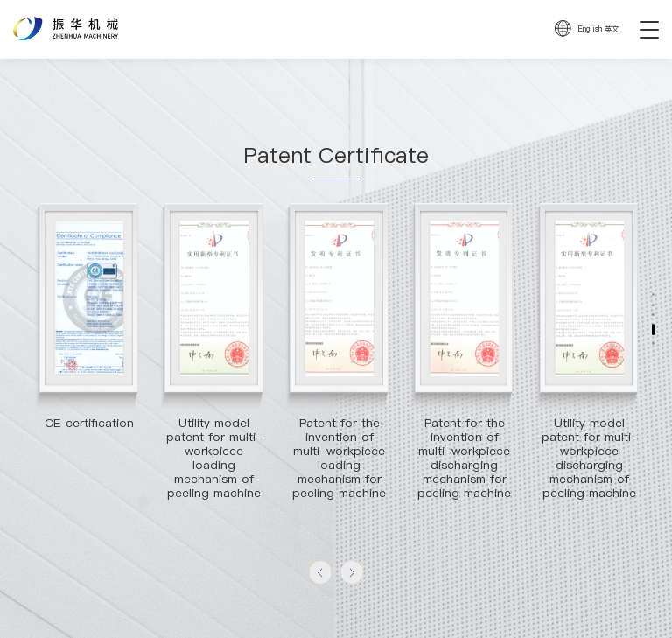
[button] (320, 572)
